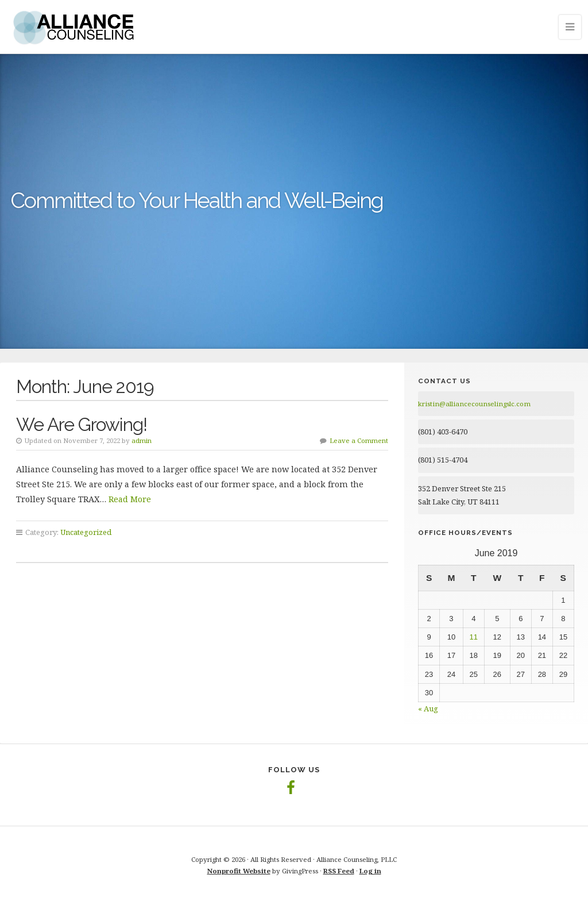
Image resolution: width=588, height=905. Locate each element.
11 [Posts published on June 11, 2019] (474, 637)
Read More (130, 499)
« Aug (428, 708)
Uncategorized (86, 532)
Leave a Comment (359, 440)
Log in (370, 871)
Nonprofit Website (239, 871)
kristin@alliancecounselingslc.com (474, 404)
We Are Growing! (82, 424)
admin (142, 440)
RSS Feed (339, 871)
